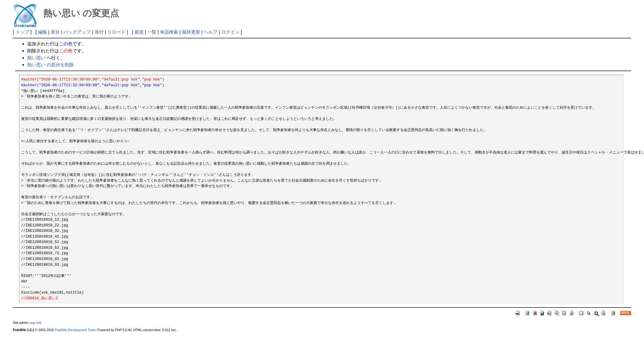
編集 (43, 32)
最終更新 (191, 32)
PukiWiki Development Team (75, 330)
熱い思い (36, 58)
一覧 (152, 32)
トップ (22, 32)
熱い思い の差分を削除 (50, 65)
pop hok (36, 323)
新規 (139, 32)
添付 (99, 32)
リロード (116, 32)
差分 (55, 32)
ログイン (230, 32)
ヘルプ (211, 32)
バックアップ (77, 32)
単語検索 (169, 32)
